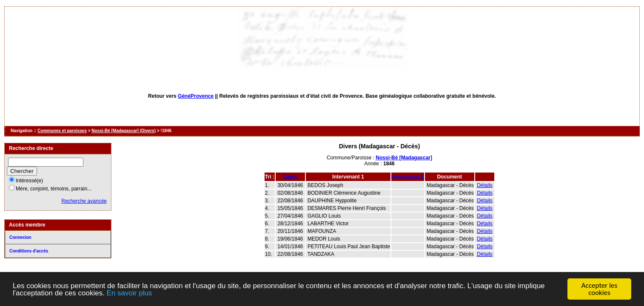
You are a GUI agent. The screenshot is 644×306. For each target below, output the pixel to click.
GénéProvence (196, 96)
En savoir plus (130, 293)
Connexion (20, 237)
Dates (290, 177)
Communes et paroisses (62, 131)
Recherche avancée (84, 201)
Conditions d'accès (29, 251)
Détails (485, 185)
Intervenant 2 (408, 177)
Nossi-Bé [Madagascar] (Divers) (124, 131)
